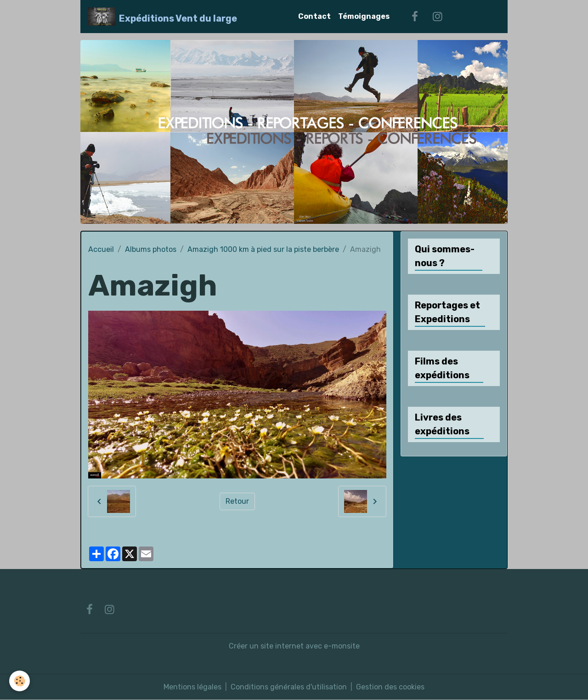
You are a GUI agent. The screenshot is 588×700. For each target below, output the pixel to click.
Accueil (101, 249)
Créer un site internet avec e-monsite (294, 646)
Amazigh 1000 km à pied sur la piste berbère (263, 249)
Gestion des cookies (390, 687)
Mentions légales (192, 687)
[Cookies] (20, 681)
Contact (314, 16)
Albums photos (151, 249)
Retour (237, 501)
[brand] (162, 17)
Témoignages (364, 16)
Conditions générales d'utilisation (289, 687)
